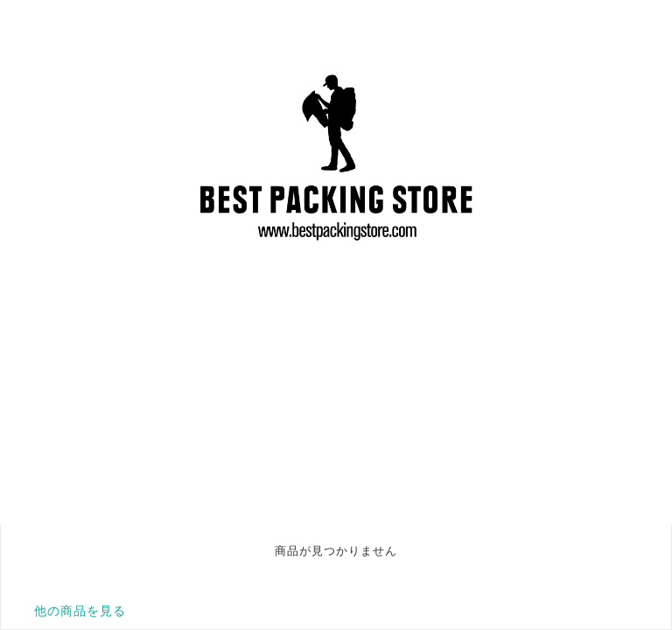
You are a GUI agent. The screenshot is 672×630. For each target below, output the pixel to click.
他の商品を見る (80, 611)
